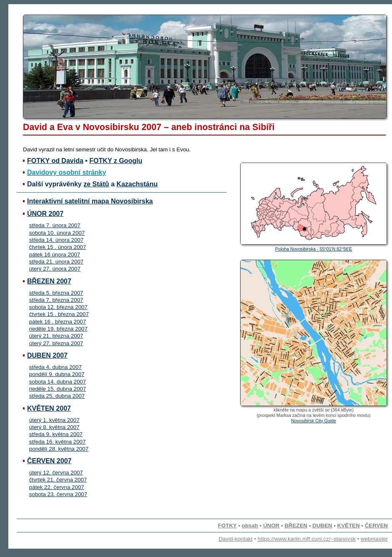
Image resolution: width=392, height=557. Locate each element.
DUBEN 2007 (47, 355)
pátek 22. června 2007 (57, 487)
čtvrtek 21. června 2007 (58, 480)
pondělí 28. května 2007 (59, 449)
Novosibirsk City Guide (314, 421)
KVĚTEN (349, 526)
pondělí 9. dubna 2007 (57, 374)
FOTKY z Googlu (116, 161)
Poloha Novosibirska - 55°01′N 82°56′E (314, 249)
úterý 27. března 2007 (56, 343)
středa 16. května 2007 (58, 442)
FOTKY (227, 526)
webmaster (374, 539)
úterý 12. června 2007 (56, 473)
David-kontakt (236, 539)
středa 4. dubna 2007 (55, 367)
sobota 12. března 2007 (58, 307)
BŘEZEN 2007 (49, 281)
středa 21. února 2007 (56, 262)
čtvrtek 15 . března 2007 (59, 314)
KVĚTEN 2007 (49, 408)
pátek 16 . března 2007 (58, 322)
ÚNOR (271, 526)
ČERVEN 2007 (49, 461)
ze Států (96, 184)
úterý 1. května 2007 (54, 420)
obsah (250, 526)
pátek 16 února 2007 (55, 255)
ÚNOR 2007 (45, 214)
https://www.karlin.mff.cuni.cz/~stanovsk (307, 539)
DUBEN (322, 526)
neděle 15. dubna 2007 (58, 389)
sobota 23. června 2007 (58, 494)
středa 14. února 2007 (56, 240)
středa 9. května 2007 (56, 434)
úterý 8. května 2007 (54, 427)
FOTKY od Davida (55, 161)
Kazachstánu (137, 184)
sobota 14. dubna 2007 (58, 382)
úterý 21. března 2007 (56, 336)
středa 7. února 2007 (55, 225)
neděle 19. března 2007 (58, 329)
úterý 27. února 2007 (55, 269)
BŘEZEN (296, 526)
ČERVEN (376, 526)
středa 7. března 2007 (56, 300)
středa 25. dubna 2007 (57, 396)
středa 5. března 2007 (56, 293)
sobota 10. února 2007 (57, 233)
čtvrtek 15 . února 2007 (58, 247)
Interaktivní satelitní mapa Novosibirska (90, 201)
